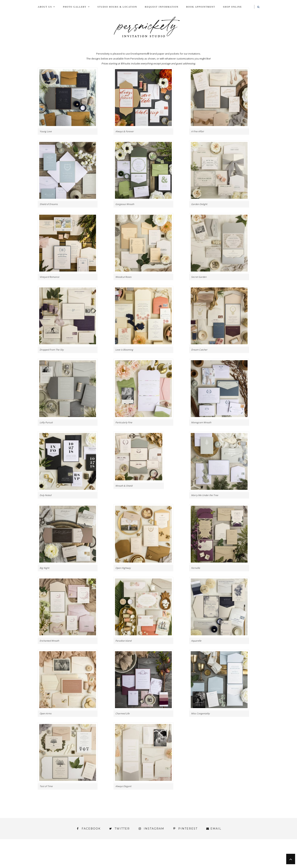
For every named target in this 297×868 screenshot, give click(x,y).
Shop (147, 857)
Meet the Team (86, 866)
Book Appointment (201, 7)
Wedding (245, 857)
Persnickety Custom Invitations (133, 866)
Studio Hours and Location (236, 863)
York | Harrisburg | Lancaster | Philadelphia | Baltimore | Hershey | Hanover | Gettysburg (139, 860)
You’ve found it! (238, 860)
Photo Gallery (75, 7)
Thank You (221, 857)
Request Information (162, 7)
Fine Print (166, 853)
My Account (192, 853)
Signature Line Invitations (182, 857)
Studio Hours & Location (117, 7)
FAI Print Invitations (132, 853)
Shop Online (232, 7)
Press (248, 853)
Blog (64, 853)
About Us (45, 7)
